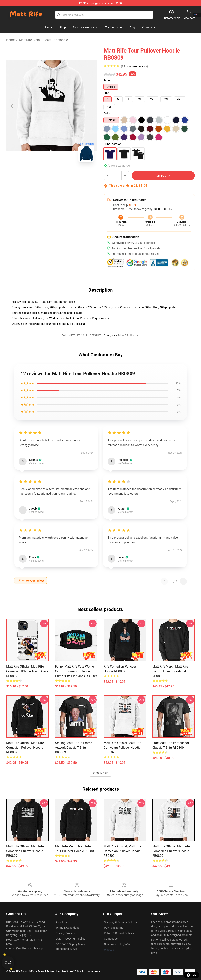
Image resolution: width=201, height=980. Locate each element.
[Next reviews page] (183, 581)
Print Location (112, 144)
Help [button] (191, 975)
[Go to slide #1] (31, 173)
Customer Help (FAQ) (117, 944)
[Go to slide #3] (72, 173)
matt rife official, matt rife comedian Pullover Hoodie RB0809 (25, 748)
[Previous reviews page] (164, 581)
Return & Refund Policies (119, 933)
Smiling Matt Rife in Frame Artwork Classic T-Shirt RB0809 (74, 748)
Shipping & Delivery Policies (120, 922)
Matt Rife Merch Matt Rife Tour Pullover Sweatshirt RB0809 (170, 671)
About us (61, 922)
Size (106, 93)
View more (101, 773)
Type (107, 80)
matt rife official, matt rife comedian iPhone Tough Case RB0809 (27, 671)
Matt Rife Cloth (29, 40)
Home (10, 40)
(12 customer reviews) (134, 66)
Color (107, 113)
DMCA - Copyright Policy (70, 939)
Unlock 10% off (8, 963)
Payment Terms (114, 928)
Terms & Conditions (68, 928)
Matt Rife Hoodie (56, 40)
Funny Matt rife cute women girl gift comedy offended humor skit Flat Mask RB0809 (76, 671)
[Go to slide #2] (52, 173)
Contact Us (111, 939)
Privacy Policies (65, 933)
